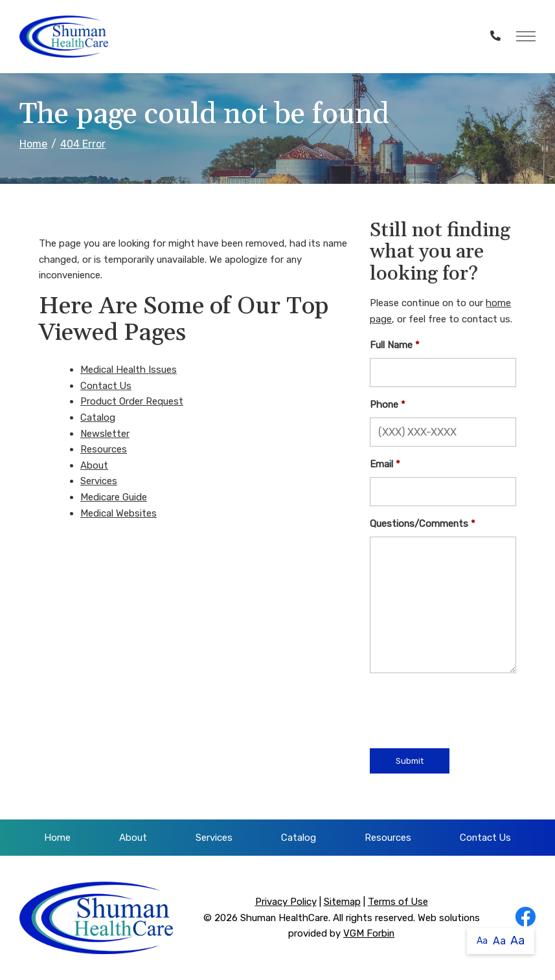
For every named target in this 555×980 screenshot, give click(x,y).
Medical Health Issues (129, 370)
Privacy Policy (286, 902)
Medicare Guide (114, 497)
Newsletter (105, 434)
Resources (104, 449)
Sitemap (342, 902)
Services (99, 481)
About (94, 465)
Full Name (391, 345)
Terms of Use (398, 902)
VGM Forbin (369, 933)
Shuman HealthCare (284, 918)
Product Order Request (132, 401)
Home (33, 144)
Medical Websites (119, 513)
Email (381, 464)
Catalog (98, 418)
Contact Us (106, 386)
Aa (482, 941)
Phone (384, 405)
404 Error (83, 144)
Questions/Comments (419, 524)
